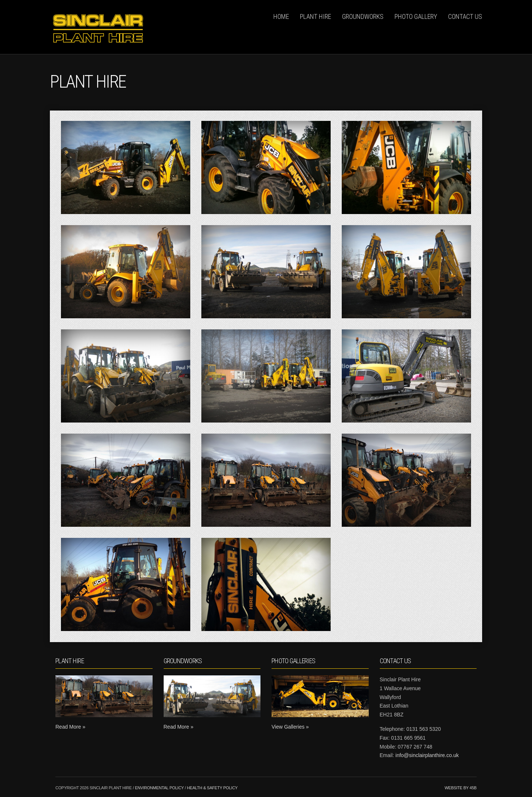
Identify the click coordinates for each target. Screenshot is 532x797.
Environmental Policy (159, 788)
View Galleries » (290, 727)
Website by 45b (461, 788)
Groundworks (363, 16)
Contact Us (465, 16)
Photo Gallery (416, 16)
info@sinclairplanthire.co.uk (427, 755)
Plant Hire (316, 16)
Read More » (70, 727)
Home (281, 16)
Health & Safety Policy (212, 788)
